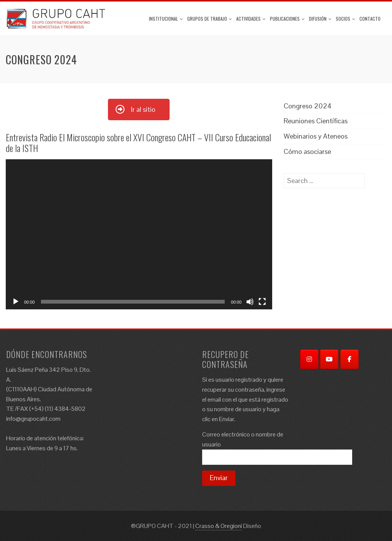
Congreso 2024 (308, 106)
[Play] (16, 302)
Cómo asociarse (307, 151)
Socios (345, 19)
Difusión (320, 19)
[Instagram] (309, 359)
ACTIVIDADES (251, 19)
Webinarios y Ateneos (316, 136)
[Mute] (250, 302)
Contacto (370, 19)
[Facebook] (350, 359)
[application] (139, 234)
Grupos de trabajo (210, 19)
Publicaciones (287, 19)
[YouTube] (329, 359)
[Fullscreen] (262, 302)
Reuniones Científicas (316, 121)
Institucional (166, 19)
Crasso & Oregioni (219, 526)
